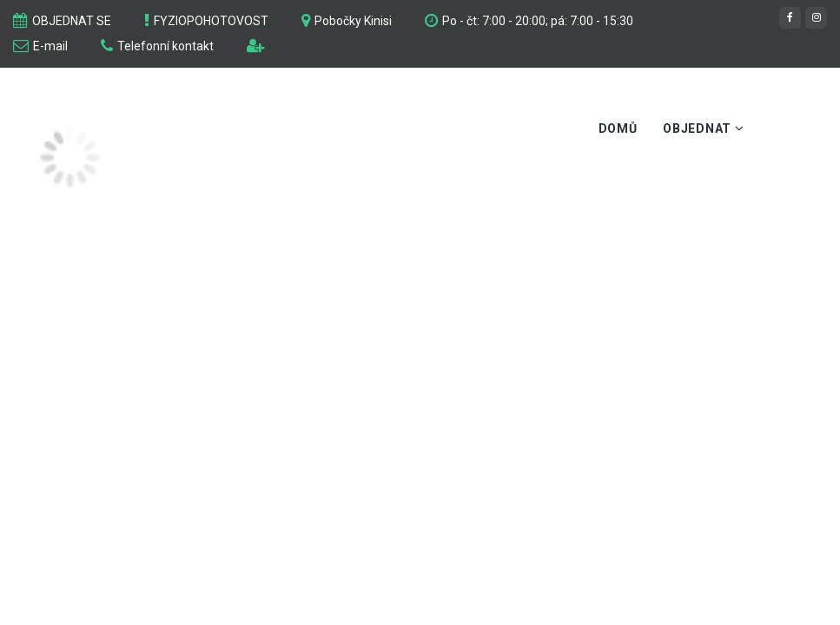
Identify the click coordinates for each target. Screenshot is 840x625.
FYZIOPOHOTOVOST (211, 21)
